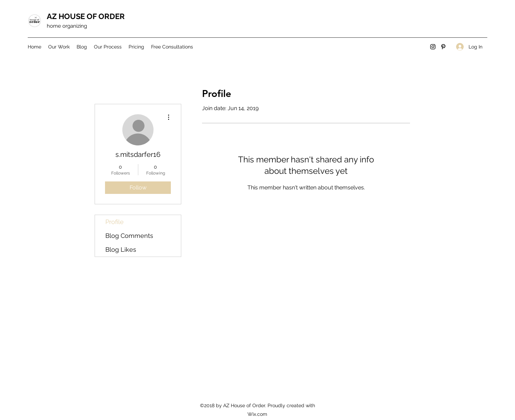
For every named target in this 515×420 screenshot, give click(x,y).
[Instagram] (433, 47)
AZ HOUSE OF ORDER (86, 16)
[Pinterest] (443, 47)
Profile (115, 222)
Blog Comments (129, 236)
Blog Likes (121, 249)
